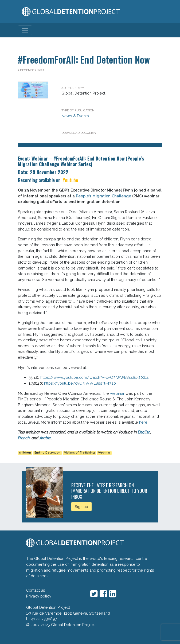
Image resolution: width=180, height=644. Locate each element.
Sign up (81, 507)
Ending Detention (48, 453)
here (143, 422)
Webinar (104, 453)
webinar (117, 393)
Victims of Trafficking (79, 453)
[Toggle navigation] (25, 30)
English (144, 432)
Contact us (36, 590)
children (25, 453)
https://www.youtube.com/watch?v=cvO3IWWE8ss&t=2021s (95, 377)
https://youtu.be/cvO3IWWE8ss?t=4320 (80, 383)
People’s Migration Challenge (103, 196)
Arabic (45, 438)
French (24, 438)
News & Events (75, 116)
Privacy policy (39, 596)
